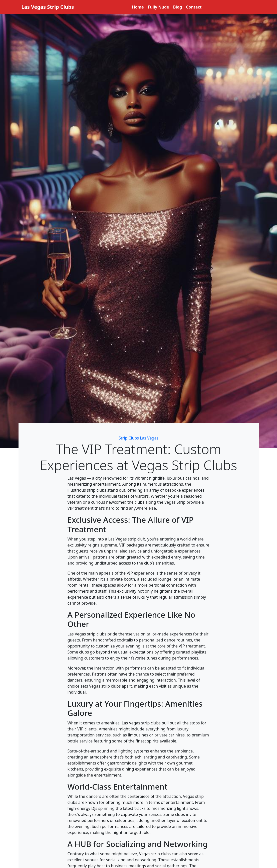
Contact (194, 7)
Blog (178, 7)
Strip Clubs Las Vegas (138, 438)
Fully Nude (159, 7)
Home (138, 7)
